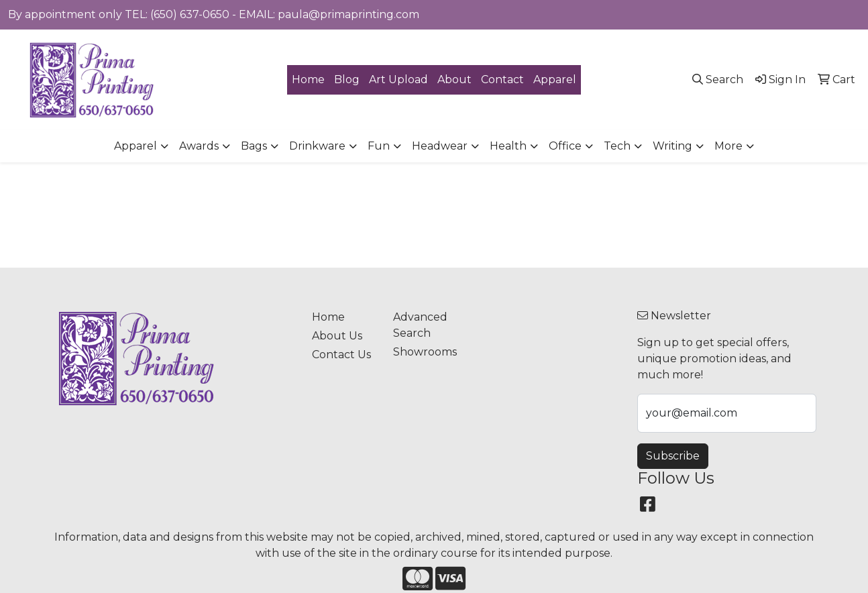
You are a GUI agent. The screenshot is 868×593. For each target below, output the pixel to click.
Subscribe (673, 456)
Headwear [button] (440, 146)
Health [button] (508, 146)
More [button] (728, 146)
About (454, 79)
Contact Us (341, 355)
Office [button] (565, 146)
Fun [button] (379, 146)
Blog (347, 79)
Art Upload (398, 79)
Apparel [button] (135, 146)
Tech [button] (617, 146)
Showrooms (425, 352)
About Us (337, 336)
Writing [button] (672, 146)
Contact (502, 79)
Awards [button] (199, 146)
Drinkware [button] (317, 146)
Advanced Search (420, 325)
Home (308, 79)
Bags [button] (254, 146)
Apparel (555, 79)
